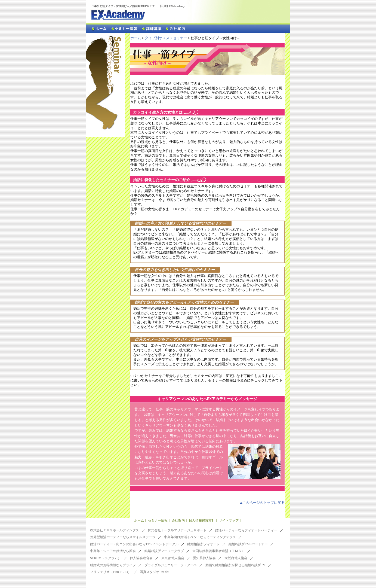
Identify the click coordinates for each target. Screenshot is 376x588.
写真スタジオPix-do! (155, 572)
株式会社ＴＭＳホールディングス (115, 530)
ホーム (98, 29)
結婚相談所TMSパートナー (248, 544)
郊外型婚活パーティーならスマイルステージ (123, 537)
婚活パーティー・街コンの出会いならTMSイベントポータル (134, 544)
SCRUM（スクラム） (106, 558)
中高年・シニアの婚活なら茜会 (113, 551)
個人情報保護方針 (202, 520)
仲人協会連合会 (141, 558)
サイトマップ (229, 520)
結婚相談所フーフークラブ (164, 551)
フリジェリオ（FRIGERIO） (111, 572)
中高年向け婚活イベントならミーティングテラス (200, 537)
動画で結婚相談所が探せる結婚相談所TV (235, 565)
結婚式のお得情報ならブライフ (113, 565)
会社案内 (176, 29)
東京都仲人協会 (173, 558)
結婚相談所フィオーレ (204, 544)
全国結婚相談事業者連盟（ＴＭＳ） (218, 551)
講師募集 (152, 29)
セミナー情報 (124, 29)
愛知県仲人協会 (204, 558)
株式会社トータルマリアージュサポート (177, 530)
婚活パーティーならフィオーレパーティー (246, 530)
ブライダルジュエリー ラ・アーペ (171, 565)
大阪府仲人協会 (236, 558)
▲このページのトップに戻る (262, 503)
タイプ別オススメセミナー (166, 38)
